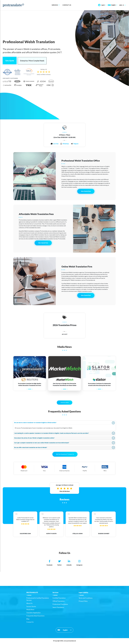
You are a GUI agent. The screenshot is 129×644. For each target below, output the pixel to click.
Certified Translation (59, 598)
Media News (30, 610)
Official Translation (59, 601)
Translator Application (33, 613)
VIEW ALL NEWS (65, 403)
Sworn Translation (58, 608)
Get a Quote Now (86, 191)
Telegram (76, 144)
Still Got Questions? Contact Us (65, 455)
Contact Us (67, 5)
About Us (29, 604)
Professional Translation (60, 605)
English (63, 630)
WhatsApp (66, 144)
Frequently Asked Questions (35, 616)
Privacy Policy (83, 601)
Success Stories (31, 607)
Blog (28, 619)
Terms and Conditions (86, 598)
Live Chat (56, 144)
